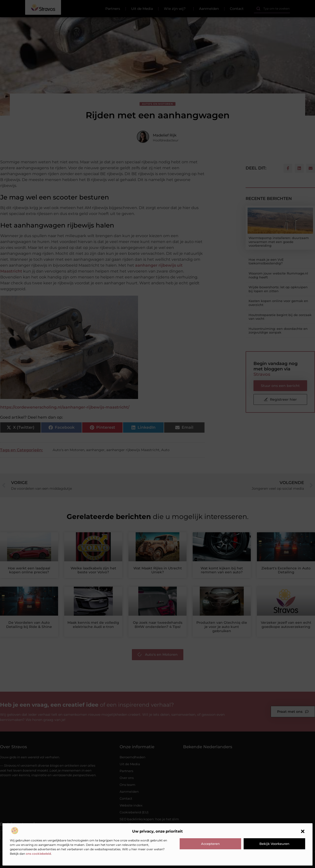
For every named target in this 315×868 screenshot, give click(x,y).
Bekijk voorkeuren (274, 844)
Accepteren (210, 844)
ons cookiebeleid (38, 854)
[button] (303, 831)
